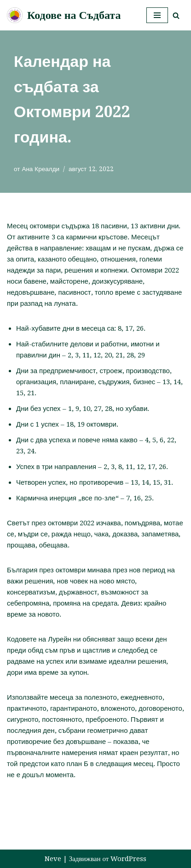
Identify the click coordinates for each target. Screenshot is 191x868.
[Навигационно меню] (157, 15)
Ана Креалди (41, 169)
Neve (53, 859)
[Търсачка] (176, 15)
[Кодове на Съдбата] (64, 15)
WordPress (128, 859)
